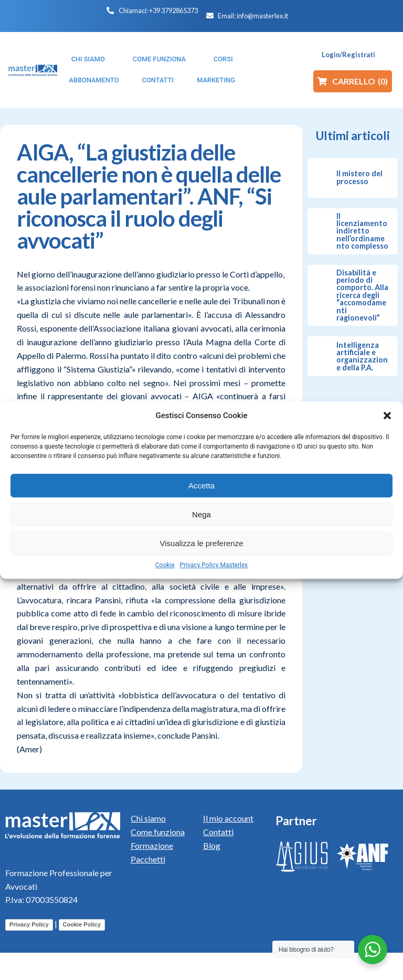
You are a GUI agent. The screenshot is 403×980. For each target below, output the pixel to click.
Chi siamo (148, 818)
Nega (201, 514)
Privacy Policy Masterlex (214, 565)
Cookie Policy (82, 924)
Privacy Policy (29, 924)
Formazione (152, 845)
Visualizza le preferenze (202, 543)
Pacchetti (148, 859)
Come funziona (158, 832)
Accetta (201, 486)
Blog (212, 845)
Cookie (165, 565)
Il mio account (228, 818)
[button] (387, 416)
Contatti (218, 832)
